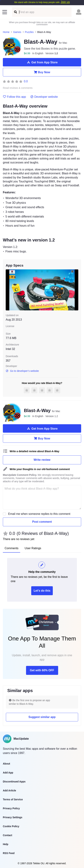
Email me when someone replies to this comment (39, 514)
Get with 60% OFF (42, 670)
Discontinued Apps (14, 782)
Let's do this (42, 591)
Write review (42, 460)
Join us (65, 2)
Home (6, 32)
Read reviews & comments (18, 88)
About (6, 764)
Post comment (42, 522)
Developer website (44, 97)
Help (6, 844)
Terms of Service (13, 799)
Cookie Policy (11, 826)
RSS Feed (9, 853)
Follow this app (14, 97)
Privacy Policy (11, 808)
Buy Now (42, 72)
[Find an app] (15, 12)
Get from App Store (42, 62)
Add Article (9, 790)
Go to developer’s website (22, 371)
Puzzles (29, 32)
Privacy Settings (13, 817)
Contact (7, 835)
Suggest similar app (42, 717)
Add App (8, 773)
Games (17, 32)
